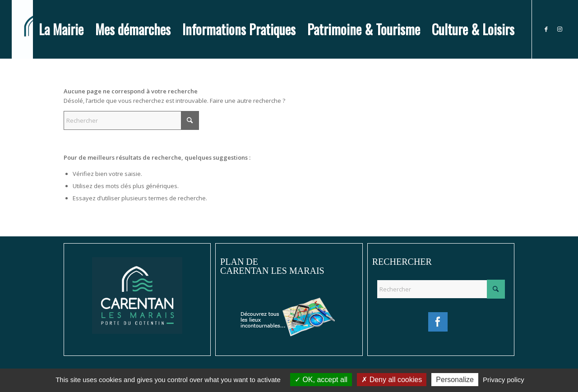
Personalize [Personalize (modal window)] (455, 380)
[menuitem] (61, 29)
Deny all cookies (392, 380)
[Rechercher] (131, 120)
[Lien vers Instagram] (560, 29)
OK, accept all (321, 380)
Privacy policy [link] (504, 380)
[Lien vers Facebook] (546, 29)
